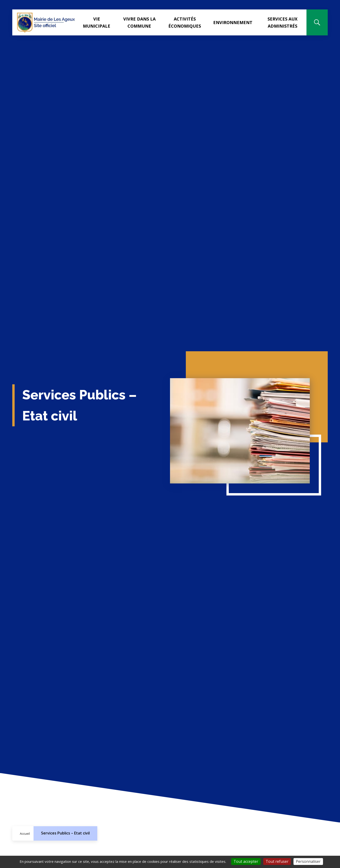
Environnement (234, 22)
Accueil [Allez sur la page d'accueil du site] (25, 834)
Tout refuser (277, 861)
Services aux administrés (283, 22)
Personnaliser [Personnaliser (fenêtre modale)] (308, 861)
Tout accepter (246, 861)
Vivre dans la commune (142, 22)
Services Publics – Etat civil (65, 833)
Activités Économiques (186, 22)
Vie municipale (100, 22)
